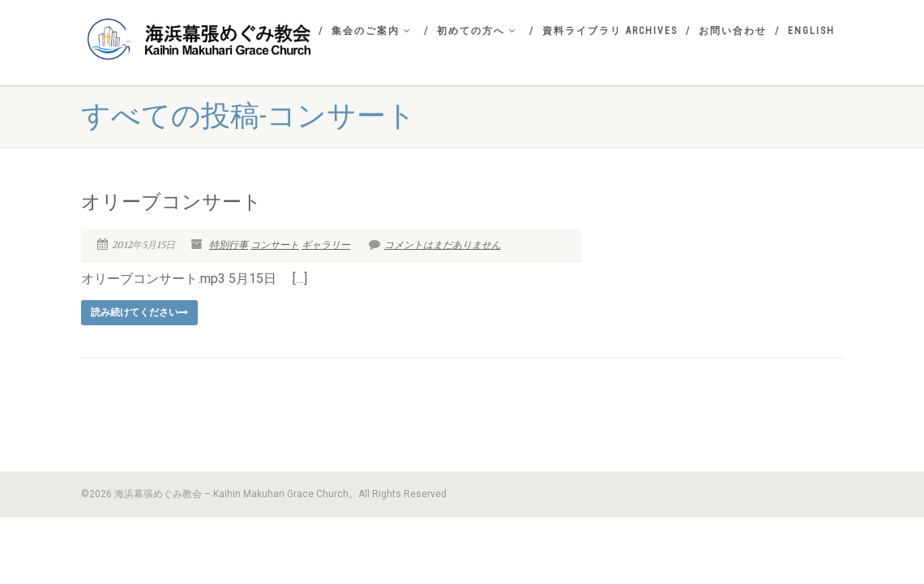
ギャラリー (326, 245)
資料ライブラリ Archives (610, 31)
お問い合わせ (733, 31)
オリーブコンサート (171, 202)
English (811, 31)
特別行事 (229, 245)
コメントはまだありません (435, 245)
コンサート (275, 245)
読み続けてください (139, 312)
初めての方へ (477, 31)
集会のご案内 (372, 31)
